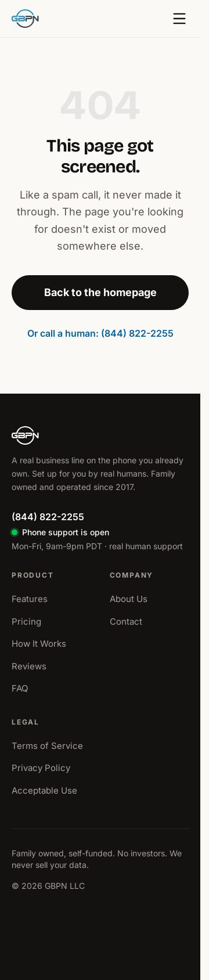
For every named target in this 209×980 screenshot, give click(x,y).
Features (30, 599)
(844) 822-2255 (48, 517)
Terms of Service (47, 746)
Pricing (26, 621)
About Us (129, 599)
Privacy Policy (41, 768)
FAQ (20, 688)
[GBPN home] (25, 19)
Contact (126, 621)
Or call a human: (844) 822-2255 (100, 333)
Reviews (29, 666)
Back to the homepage (100, 292)
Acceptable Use (44, 790)
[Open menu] (179, 19)
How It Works (39, 644)
